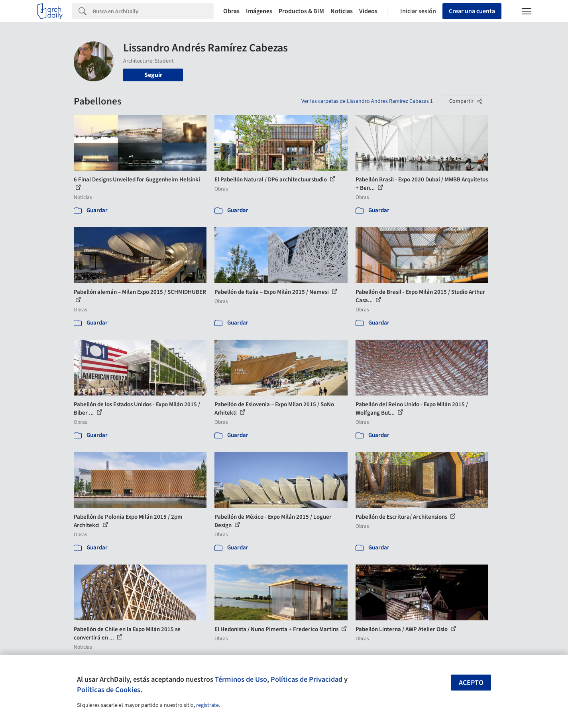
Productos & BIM (301, 11)
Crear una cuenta (472, 11)
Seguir (153, 75)
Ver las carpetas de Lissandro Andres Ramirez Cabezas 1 (367, 101)
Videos (368, 11)
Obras (231, 11)
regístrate (207, 705)
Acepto (471, 683)
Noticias (342, 11)
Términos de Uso (241, 679)
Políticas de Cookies (109, 690)
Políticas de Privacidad (307, 679)
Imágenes (259, 11)
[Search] (153, 11)
